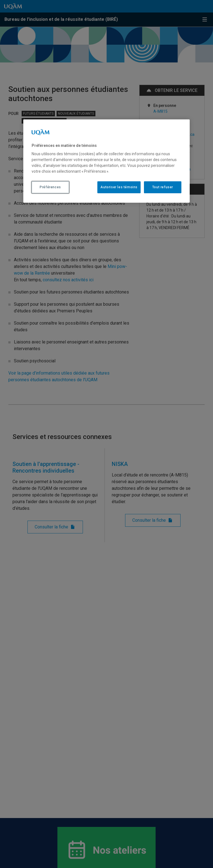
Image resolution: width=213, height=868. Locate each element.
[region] (106, 161)
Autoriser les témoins (119, 187)
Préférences (50, 187)
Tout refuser (163, 187)
